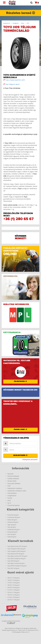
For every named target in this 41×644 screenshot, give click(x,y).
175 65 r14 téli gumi (14, 583)
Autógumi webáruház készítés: (11, 622)
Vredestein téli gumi (14, 529)
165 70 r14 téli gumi (14, 595)
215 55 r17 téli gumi (14, 590)
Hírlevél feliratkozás (14, 505)
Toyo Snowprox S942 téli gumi (17, 549)
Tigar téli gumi (12, 525)
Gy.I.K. (9, 503)
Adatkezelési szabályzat (15, 488)
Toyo (23, 23)
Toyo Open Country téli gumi (16, 563)
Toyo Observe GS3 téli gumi (16, 554)
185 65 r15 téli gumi (14, 585)
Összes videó (20, 429)
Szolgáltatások (12, 496)
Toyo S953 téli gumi (13, 561)
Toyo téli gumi (12, 527)
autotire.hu (7, 23)
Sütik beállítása (12, 493)
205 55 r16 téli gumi (14, 578)
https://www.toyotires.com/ (14, 80)
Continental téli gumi (14, 517)
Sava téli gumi (12, 534)
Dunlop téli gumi (12, 532)
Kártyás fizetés (12, 481)
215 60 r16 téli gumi (14, 597)
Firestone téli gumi (13, 515)
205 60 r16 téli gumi (14, 587)
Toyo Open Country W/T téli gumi (17, 556)
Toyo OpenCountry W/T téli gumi (17, 546)
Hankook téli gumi (13, 522)
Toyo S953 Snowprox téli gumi (17, 558)
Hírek (9, 500)
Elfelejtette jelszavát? (30, 459)
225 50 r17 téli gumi (14, 600)
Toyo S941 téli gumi (13, 568)
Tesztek (10, 498)
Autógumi (16, 23)
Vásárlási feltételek (13, 476)
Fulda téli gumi (12, 537)
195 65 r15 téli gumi (14, 580)
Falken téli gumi (12, 520)
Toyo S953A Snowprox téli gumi (17, 566)
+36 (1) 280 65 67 (18, 219)
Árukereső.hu (18, 615)
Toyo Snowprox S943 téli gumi (17, 551)
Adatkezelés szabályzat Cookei (17, 491)
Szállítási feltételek (13, 479)
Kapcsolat (10, 474)
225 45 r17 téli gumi (14, 592)
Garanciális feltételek (14, 483)
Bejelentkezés (21, 455)
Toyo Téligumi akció (11, 84)
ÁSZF (9, 486)
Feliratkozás (21, 381)
